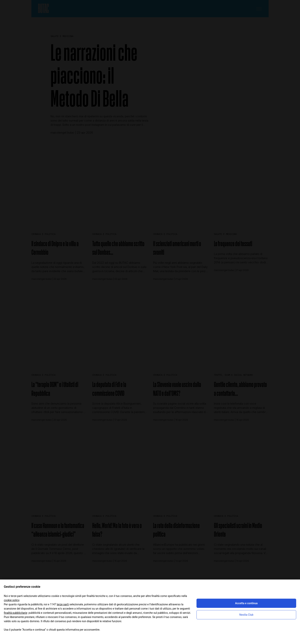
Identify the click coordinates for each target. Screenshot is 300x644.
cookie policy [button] (12, 600)
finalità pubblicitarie (15, 613)
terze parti (63, 604)
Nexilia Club (246, 615)
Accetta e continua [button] (246, 603)
